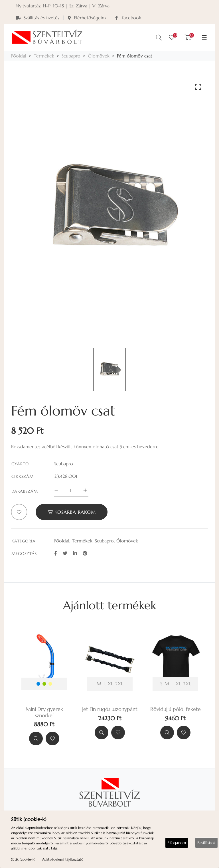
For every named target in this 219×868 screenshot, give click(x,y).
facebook (128, 18)
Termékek (44, 56)
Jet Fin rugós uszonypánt (110, 709)
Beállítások (206, 843)
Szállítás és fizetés (37, 18)
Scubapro (71, 56)
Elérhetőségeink (87, 18)
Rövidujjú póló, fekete (176, 709)
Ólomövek (99, 56)
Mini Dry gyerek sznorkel (44, 712)
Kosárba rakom (72, 512)
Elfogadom (177, 843)
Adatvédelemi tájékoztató (63, 859)
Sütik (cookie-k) (23, 859)
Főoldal (19, 56)
